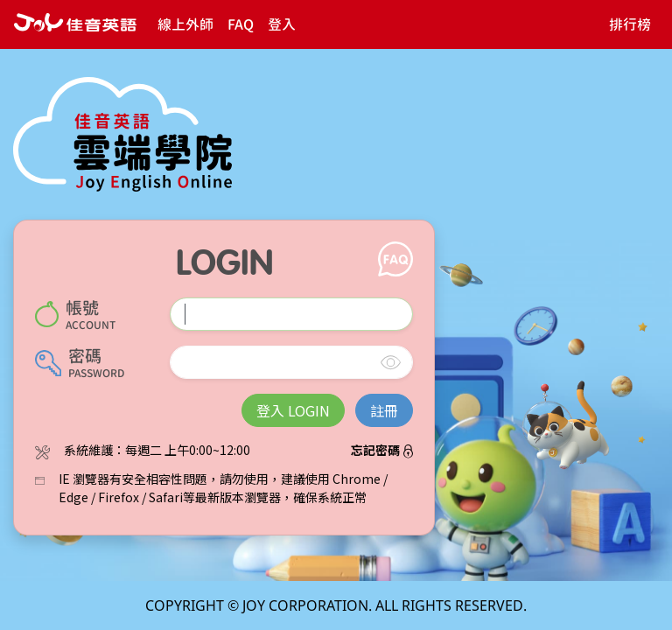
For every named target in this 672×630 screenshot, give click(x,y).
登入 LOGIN (293, 410)
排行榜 (630, 24)
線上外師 (185, 24)
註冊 (384, 410)
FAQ (241, 24)
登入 (282, 24)
